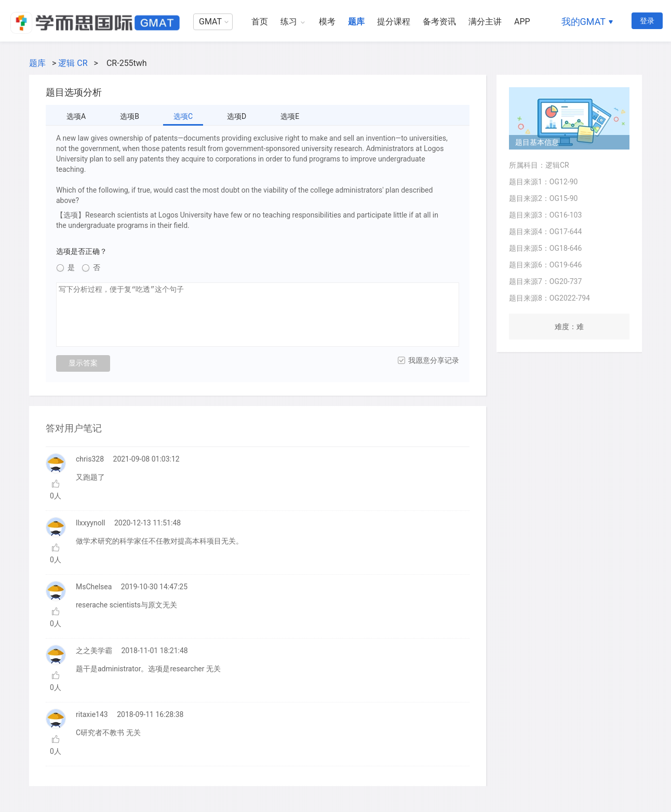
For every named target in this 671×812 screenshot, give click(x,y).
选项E (290, 116)
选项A (76, 116)
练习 (289, 22)
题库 (356, 22)
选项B (130, 116)
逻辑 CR (73, 63)
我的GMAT (583, 22)
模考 (327, 22)
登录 (647, 21)
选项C (183, 116)
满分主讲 (485, 22)
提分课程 (394, 22)
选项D (237, 116)
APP (522, 22)
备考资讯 (439, 22)
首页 (260, 22)
